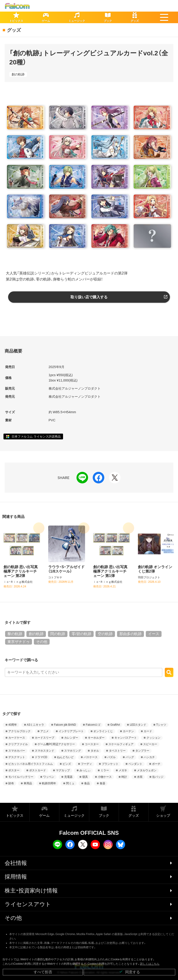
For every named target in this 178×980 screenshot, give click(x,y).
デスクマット (17, 757)
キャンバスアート (126, 738)
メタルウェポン (147, 770)
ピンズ (67, 764)
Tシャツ (161, 725)
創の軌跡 (18, 74)
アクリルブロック (19, 731)
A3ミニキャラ (36, 725)
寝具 (85, 777)
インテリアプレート (71, 731)
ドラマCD (41, 757)
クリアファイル (18, 744)
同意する (130, 972)
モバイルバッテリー (21, 777)
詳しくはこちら (150, 964)
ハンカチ (149, 757)
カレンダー (71, 738)
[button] (164, 17)
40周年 (13, 725)
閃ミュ (70, 783)
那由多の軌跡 (130, 634)
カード (148, 731)
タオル (95, 751)
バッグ (130, 757)
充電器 (68, 777)
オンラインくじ (103, 731)
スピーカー (150, 744)
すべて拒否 (43, 972)
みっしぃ (85, 770)
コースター (92, 744)
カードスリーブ (44, 738)
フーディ (86, 764)
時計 (124, 777)
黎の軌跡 (15, 634)
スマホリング (73, 751)
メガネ (123, 770)
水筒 (140, 777)
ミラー (105, 770)
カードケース (17, 738)
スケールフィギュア (121, 744)
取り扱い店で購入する (89, 297)
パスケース (91, 757)
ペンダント (135, 764)
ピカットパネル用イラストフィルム (31, 764)
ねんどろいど (65, 757)
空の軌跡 (105, 634)
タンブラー (142, 751)
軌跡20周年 (49, 783)
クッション (153, 738)
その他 (42, 642)
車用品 (28, 783)
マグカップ (63, 770)
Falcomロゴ (93, 725)
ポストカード (38, 770)
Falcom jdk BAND (65, 725)
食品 (87, 783)
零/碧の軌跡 (81, 634)
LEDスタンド (138, 725)
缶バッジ (158, 777)
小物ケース (105, 777)
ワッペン (49, 777)
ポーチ (156, 764)
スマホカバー (17, 751)
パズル (111, 757)
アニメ (44, 731)
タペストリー (117, 751)
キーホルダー (96, 738)
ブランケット (110, 764)
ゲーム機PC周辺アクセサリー (56, 744)
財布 (11, 783)
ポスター (14, 770)
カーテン (128, 731)
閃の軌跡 (58, 634)
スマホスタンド (44, 751)
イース (154, 634)
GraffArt (115, 725)
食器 (102, 783)
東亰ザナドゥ (19, 642)
